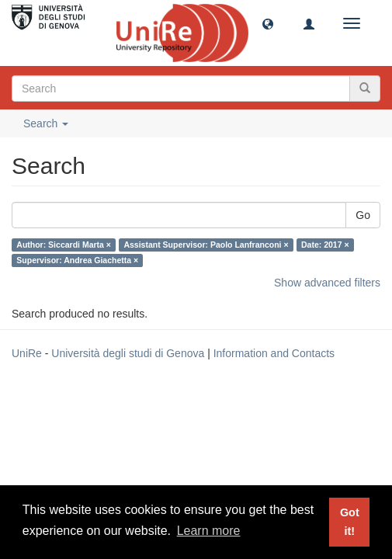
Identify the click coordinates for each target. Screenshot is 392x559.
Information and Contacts (274, 353)
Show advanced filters (327, 283)
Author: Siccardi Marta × (64, 245)
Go (363, 215)
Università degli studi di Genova (128, 353)
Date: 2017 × (325, 245)
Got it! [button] (350, 522)
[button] (268, 23)
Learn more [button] (209, 531)
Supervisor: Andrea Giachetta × (77, 260)
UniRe (27, 353)
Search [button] (46, 123)
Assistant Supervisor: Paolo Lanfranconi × (206, 245)
